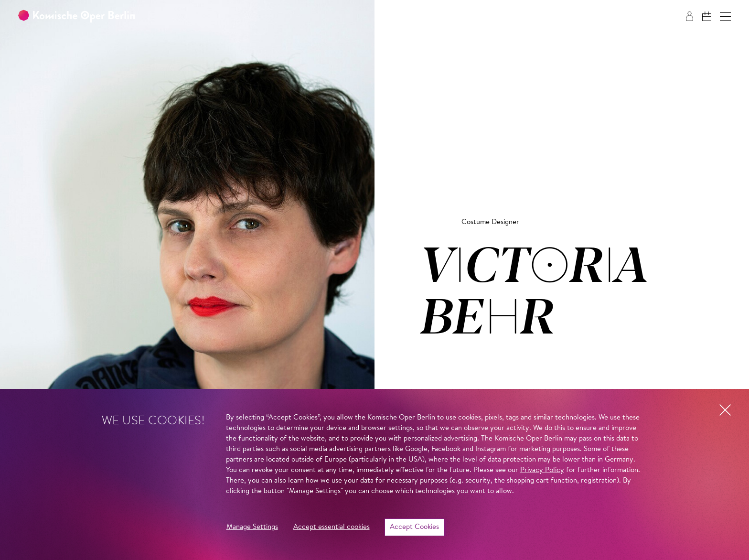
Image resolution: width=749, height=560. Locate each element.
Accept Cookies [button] (414, 527)
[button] (725, 16)
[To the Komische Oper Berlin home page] (76, 16)
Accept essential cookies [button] (332, 527)
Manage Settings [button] (252, 527)
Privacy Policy (542, 470)
